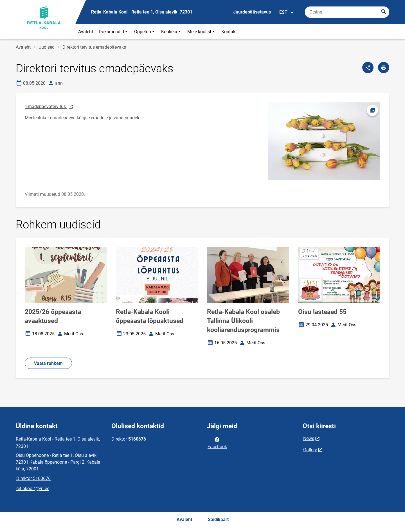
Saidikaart (218, 519)
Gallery (310, 450)
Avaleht (86, 32)
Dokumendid (114, 32)
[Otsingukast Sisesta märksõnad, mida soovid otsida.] (347, 12)
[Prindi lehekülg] (384, 68)
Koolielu (171, 32)
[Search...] (384, 12)
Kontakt (229, 32)
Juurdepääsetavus (252, 12)
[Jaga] (368, 68)
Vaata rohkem (48, 363)
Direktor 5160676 (33, 478)
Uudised (47, 47)
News (309, 438)
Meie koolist (202, 32)
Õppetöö (145, 32)
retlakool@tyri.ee (33, 489)
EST (287, 12)
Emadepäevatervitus (50, 106)
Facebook (217, 443)
